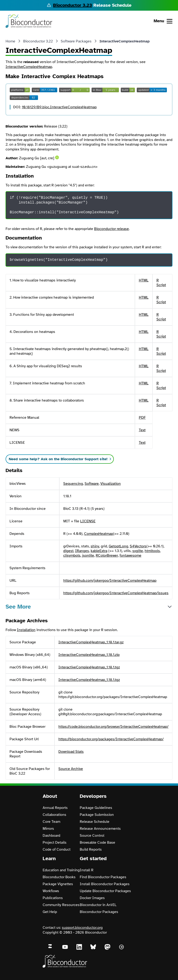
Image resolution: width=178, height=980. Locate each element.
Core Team (51, 822)
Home (10, 41)
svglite (138, 551)
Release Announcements (100, 829)
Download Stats (71, 752)
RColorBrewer (107, 555)
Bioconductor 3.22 (38, 41)
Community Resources (61, 905)
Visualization (111, 484)
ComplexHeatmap (99, 534)
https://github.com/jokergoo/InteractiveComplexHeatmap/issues (116, 593)
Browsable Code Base (97, 843)
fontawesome (130, 555)
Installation (26, 630)
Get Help (50, 912)
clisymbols (72, 555)
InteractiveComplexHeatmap (29, 67)
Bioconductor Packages (99, 912)
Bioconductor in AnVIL (98, 905)
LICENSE (88, 521)
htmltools (152, 551)
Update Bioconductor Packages (105, 891)
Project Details (55, 843)
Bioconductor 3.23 (73, 5)
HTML (144, 280)
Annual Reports (55, 808)
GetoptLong (118, 546)
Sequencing (73, 484)
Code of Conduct (57, 849)
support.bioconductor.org (82, 928)
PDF (142, 418)
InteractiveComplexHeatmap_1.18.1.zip (89, 655)
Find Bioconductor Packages (103, 877)
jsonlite (88, 555)
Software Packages (76, 41)
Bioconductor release (111, 229)
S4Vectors (138, 546)
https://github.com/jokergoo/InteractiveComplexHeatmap (110, 581)
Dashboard (51, 836)
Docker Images (92, 898)
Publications (53, 898)
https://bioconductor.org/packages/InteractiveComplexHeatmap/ (111, 739)
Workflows (51, 891)
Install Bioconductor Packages (105, 884)
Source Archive (71, 769)
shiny (95, 546)
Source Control (92, 836)
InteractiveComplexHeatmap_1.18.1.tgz (89, 667)
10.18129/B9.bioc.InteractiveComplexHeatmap (59, 107)
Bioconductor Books (59, 877)
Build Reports (91, 849)
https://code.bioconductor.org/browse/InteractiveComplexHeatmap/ (113, 727)
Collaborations (54, 815)
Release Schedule (95, 822)
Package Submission (97, 815)
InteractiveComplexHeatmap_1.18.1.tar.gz (91, 642)
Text (142, 430)
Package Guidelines (96, 808)
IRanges (82, 551)
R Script (161, 283)
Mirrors (48, 829)
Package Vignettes (58, 884)
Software (92, 484)
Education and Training (61, 870)
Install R (87, 870)
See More (18, 607)
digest (68, 551)
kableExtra (99, 551)
